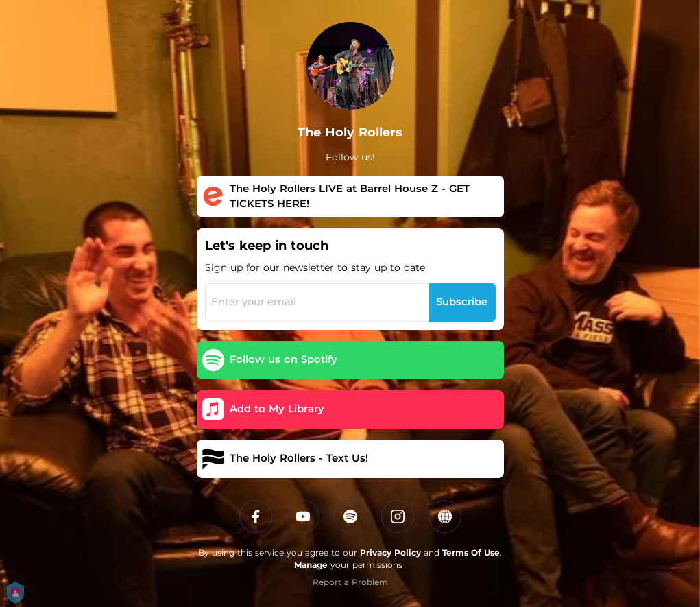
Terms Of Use (471, 552)
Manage (311, 565)
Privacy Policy (390, 552)
